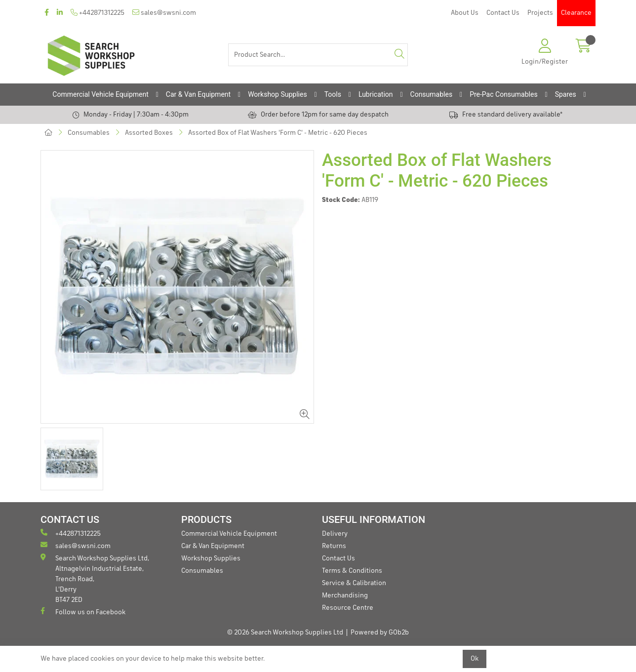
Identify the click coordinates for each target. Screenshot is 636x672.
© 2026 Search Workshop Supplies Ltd (285, 632)
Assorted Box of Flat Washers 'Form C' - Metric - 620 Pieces (278, 133)
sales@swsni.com (164, 13)
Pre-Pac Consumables (504, 94)
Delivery (335, 534)
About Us (465, 13)
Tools (333, 94)
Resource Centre (348, 608)
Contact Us (503, 13)
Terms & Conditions (352, 571)
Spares (566, 94)
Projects (540, 13)
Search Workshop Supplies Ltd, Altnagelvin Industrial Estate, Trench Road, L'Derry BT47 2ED (95, 578)
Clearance (576, 13)
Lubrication (376, 94)
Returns (334, 546)
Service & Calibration (354, 583)
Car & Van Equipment (198, 94)
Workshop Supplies (278, 94)
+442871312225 (98, 13)
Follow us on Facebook (83, 612)
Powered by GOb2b (380, 632)
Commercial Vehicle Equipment (100, 94)
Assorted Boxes (149, 133)
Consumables (432, 94)
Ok (475, 659)
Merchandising (345, 595)
